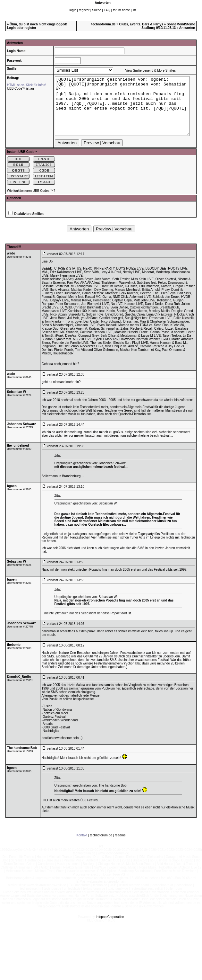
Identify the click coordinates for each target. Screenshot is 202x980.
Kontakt (82, 847)
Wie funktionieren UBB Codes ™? (31, 202)
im (134, 10)
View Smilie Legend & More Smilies (142, 71)
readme (120, 847)
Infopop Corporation (110, 928)
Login (11, 28)
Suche (97, 10)
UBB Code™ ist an (18, 89)
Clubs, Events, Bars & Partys (141, 24)
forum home (121, 10)
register (84, 10)
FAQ (107, 10)
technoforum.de (104, 24)
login (73, 10)
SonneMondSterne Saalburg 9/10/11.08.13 (168, 26)
